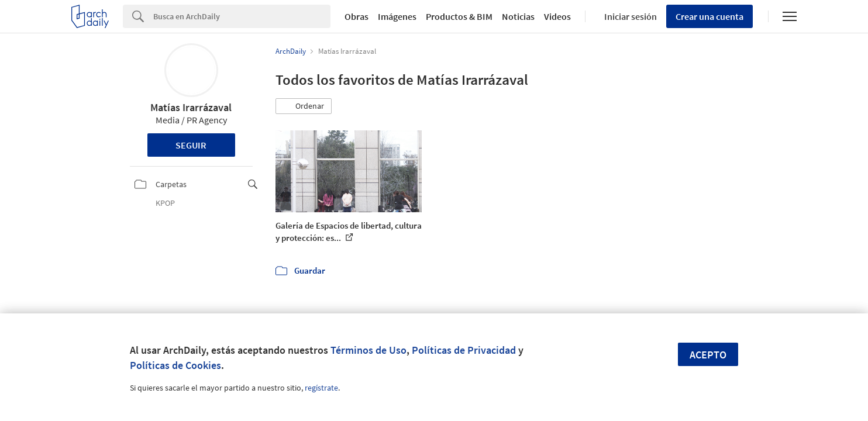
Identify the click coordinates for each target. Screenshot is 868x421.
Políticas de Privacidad (464, 350)
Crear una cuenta (709, 16)
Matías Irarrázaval (191, 107)
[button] (304, 106)
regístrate (321, 388)
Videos (557, 16)
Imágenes (397, 16)
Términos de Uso (368, 350)
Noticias (518, 16)
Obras (356, 16)
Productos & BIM (459, 16)
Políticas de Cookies (175, 365)
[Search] (242, 16)
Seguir (191, 145)
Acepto (708, 355)
